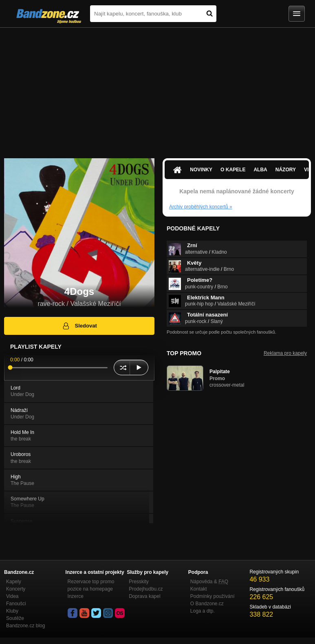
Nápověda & (209, 582)
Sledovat (79, 326)
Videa (12, 596)
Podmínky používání (213, 596)
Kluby (12, 611)
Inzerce (76, 596)
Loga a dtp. (203, 611)
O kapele (233, 170)
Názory (286, 170)
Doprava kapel (144, 596)
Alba (260, 170)
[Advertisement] (157, 89)
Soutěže (15, 618)
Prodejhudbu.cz (146, 589)
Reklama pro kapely (285, 353)
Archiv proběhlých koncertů (201, 207)
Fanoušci (16, 604)
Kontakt (199, 589)
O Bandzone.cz (207, 604)
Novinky (201, 170)
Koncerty (16, 589)
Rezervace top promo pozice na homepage (91, 585)
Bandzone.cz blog (25, 626)
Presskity (139, 582)
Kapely (14, 582)
